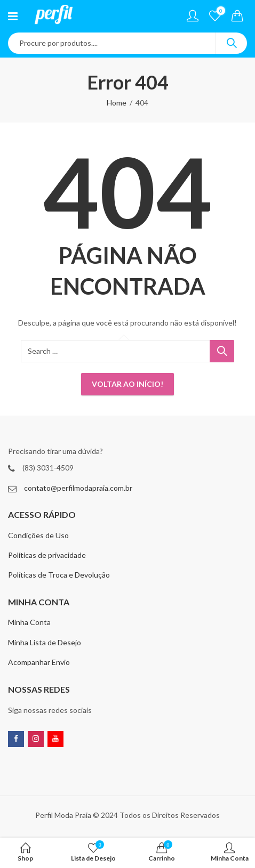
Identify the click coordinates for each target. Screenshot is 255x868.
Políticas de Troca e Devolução (59, 575)
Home (117, 103)
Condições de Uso (38, 535)
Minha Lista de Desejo (45, 642)
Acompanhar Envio (39, 662)
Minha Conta (29, 622)
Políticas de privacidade (47, 555)
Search (232, 43)
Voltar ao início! (127, 384)
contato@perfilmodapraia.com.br (78, 488)
